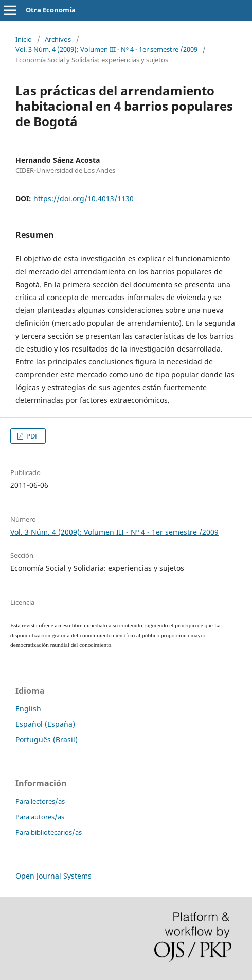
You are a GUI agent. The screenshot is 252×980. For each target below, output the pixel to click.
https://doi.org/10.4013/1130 (84, 198)
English (28, 708)
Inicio (24, 39)
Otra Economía (51, 10)
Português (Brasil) (47, 739)
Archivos (58, 39)
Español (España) (45, 724)
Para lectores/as (40, 801)
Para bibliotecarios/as (49, 832)
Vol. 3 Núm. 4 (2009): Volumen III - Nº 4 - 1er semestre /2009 (106, 49)
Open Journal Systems (53, 876)
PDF (32, 436)
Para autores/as (40, 817)
